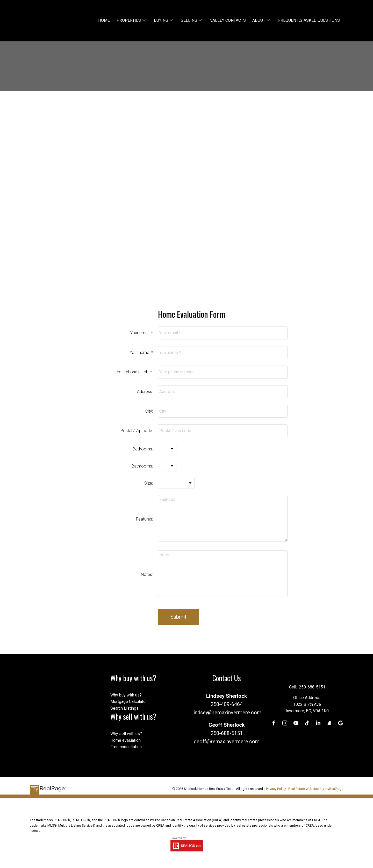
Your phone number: (135, 372)
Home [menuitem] (104, 20)
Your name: (140, 353)
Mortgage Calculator (129, 702)
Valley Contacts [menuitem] (228, 20)
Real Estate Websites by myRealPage (316, 789)
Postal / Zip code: (137, 431)
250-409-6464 (227, 704)
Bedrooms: (143, 449)
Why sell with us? (126, 734)
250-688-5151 (227, 733)
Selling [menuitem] (189, 20)
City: (149, 411)
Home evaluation (125, 740)
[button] (273, 723)
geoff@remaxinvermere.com (227, 741)
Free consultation (126, 747)
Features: (144, 519)
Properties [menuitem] (129, 20)
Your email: (141, 333)
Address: (145, 392)
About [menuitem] (259, 20)
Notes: (147, 574)
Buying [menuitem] (161, 20)
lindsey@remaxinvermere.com (227, 713)
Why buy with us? (126, 695)
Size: (149, 483)
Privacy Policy (276, 789)
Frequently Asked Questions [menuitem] (309, 20)
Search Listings (124, 708)
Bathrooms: (142, 466)
